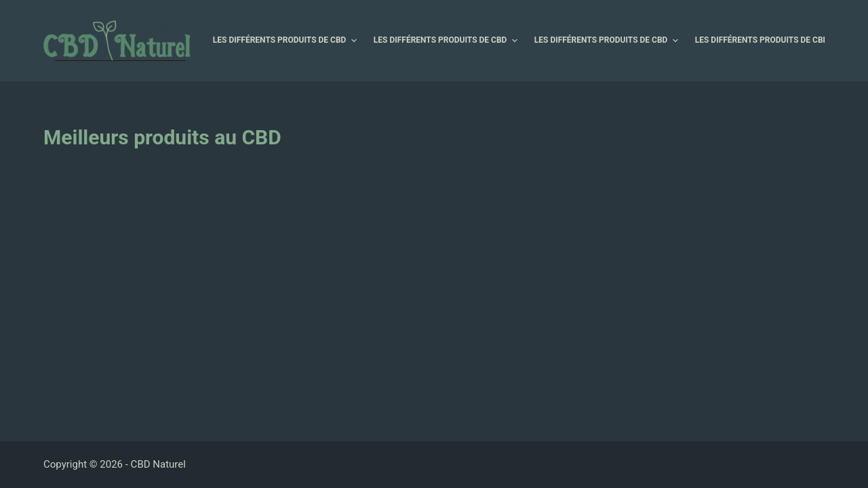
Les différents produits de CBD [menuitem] (287, 41)
